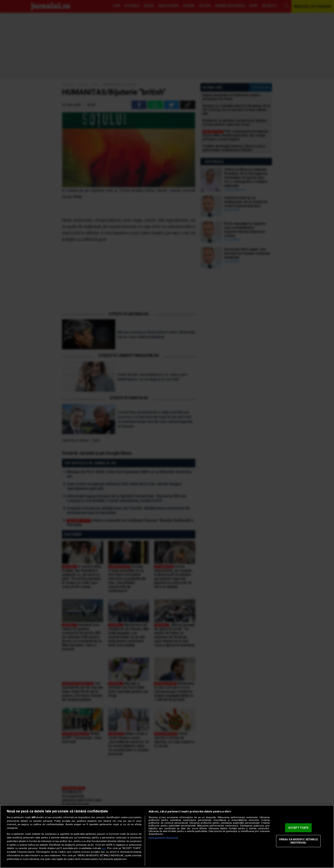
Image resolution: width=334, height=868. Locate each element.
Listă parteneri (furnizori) (163, 838)
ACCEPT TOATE (298, 828)
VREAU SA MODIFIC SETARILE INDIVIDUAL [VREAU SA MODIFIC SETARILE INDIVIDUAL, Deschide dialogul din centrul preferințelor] (298, 841)
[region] (167, 836)
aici (104, 848)
